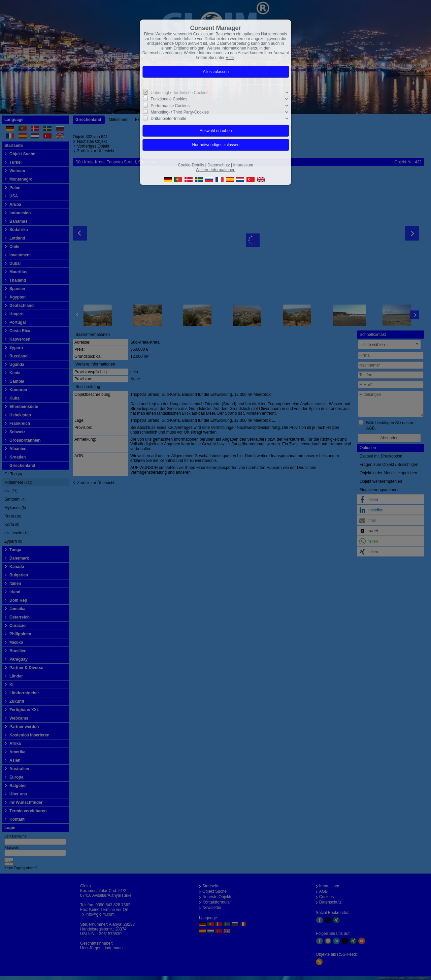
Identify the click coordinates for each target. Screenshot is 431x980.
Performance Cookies (170, 105)
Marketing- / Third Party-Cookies (180, 112)
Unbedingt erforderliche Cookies (180, 93)
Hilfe (230, 58)
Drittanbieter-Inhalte (169, 119)
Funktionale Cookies (169, 99)
